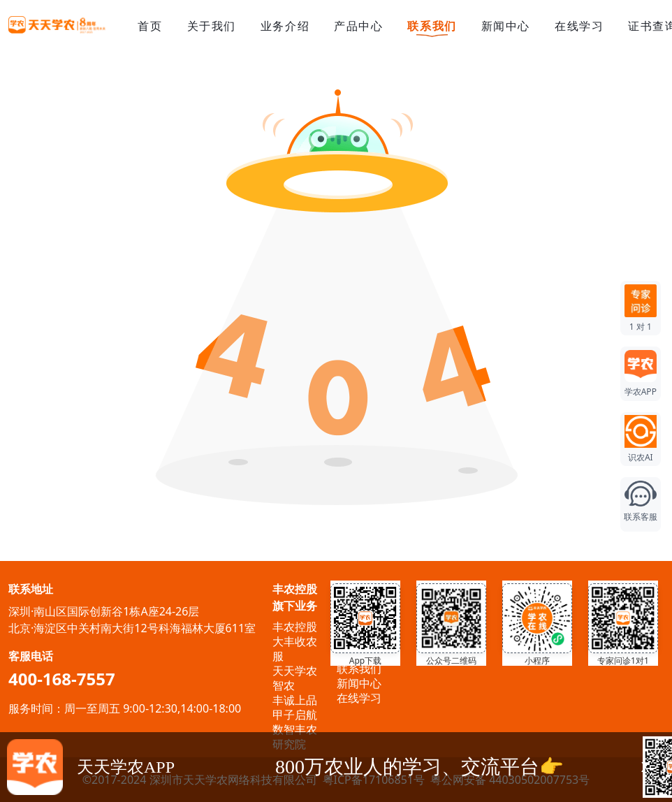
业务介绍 (285, 26)
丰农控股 (295, 627)
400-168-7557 (62, 679)
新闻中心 (506, 26)
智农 (284, 685)
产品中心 (358, 26)
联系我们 (432, 27)
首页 (150, 26)
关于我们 (212, 26)
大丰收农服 (295, 649)
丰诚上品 (295, 700)
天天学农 (295, 671)
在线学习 (579, 26)
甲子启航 (295, 715)
